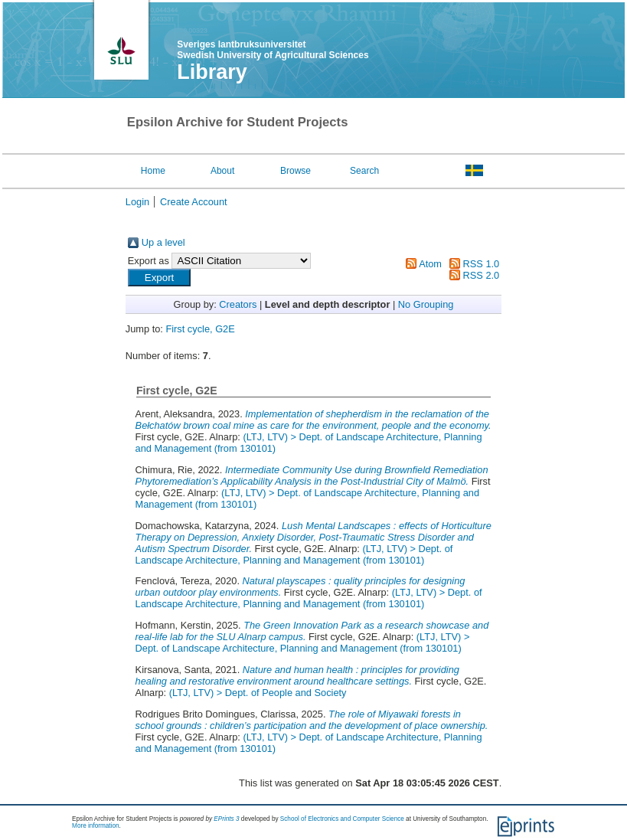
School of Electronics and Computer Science (342, 819)
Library (212, 72)
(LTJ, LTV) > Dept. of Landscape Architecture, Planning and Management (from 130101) (294, 554)
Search (364, 171)
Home (153, 171)
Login (137, 202)
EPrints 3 (226, 819)
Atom (430, 264)
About (222, 171)
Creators (238, 304)
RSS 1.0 (482, 264)
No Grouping (426, 304)
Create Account (194, 202)
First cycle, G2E (200, 329)
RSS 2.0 (482, 275)
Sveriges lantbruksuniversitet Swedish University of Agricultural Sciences (273, 50)
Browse (296, 171)
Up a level (163, 242)
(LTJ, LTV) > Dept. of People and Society (258, 693)
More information (95, 826)
